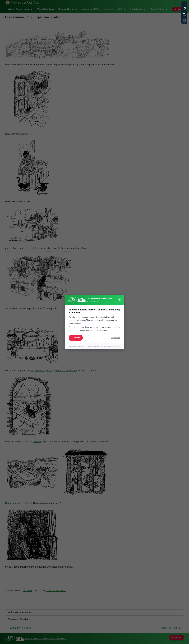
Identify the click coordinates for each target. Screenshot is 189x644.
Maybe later (115, 338)
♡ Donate (76, 338)
